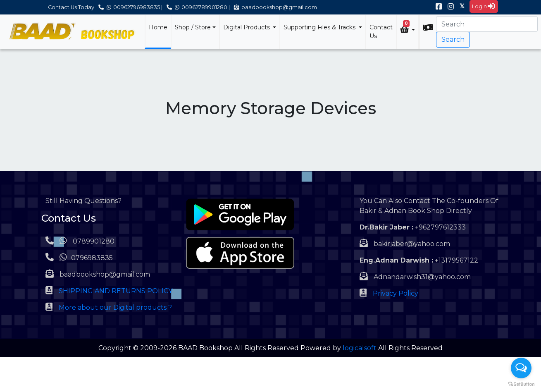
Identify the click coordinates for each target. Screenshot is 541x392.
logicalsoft (360, 348)
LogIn (483, 6)
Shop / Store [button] (193, 27)
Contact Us (381, 32)
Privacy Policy (396, 293)
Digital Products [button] (247, 27)
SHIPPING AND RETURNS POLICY (116, 291)
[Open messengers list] (521, 368)
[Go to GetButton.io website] (521, 384)
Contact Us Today (71, 7)
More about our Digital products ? (115, 307)
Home (158, 27)
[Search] (487, 24)
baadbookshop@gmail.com (275, 7)
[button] (408, 29)
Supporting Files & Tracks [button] (320, 27)
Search (453, 39)
